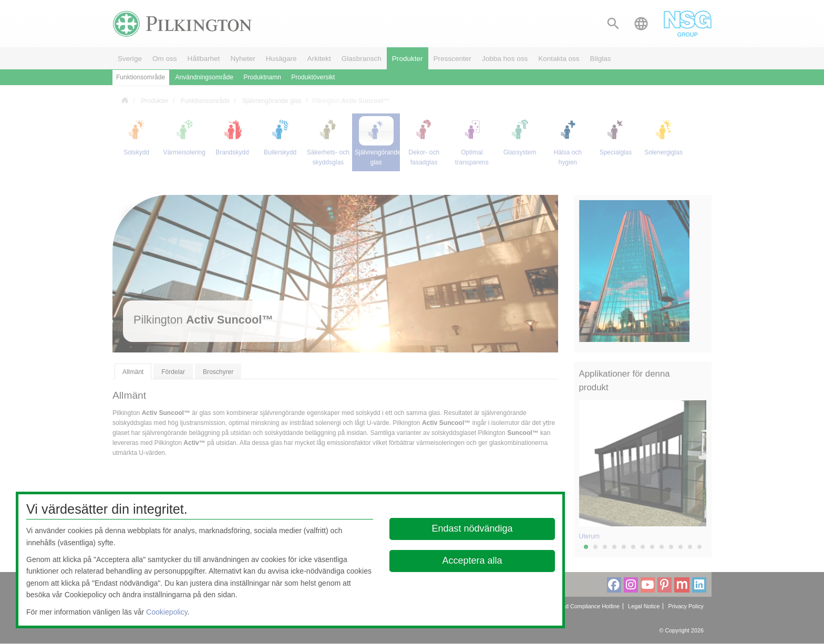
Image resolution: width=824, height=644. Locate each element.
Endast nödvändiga (472, 528)
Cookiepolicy (167, 612)
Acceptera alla (472, 560)
